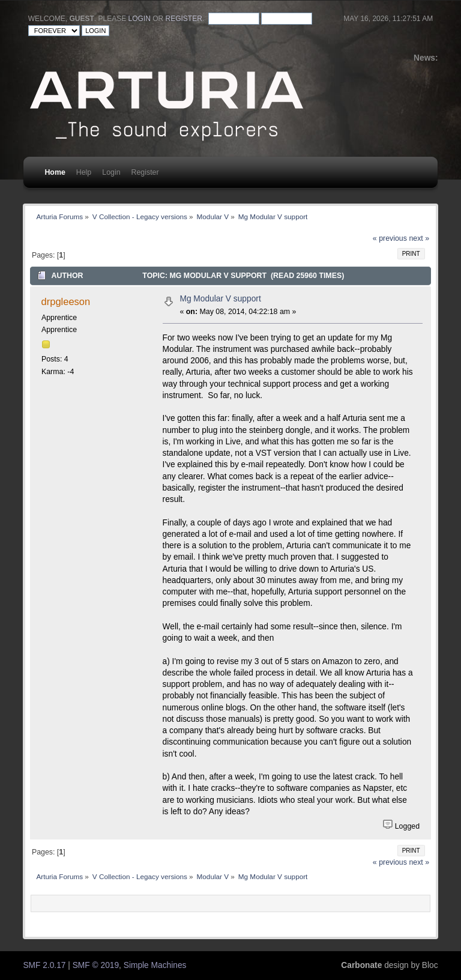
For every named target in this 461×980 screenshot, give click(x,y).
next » (419, 238)
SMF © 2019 (96, 965)
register (184, 19)
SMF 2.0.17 (44, 965)
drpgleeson (66, 301)
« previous (390, 238)
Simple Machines (155, 965)
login (140, 19)
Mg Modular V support (220, 299)
